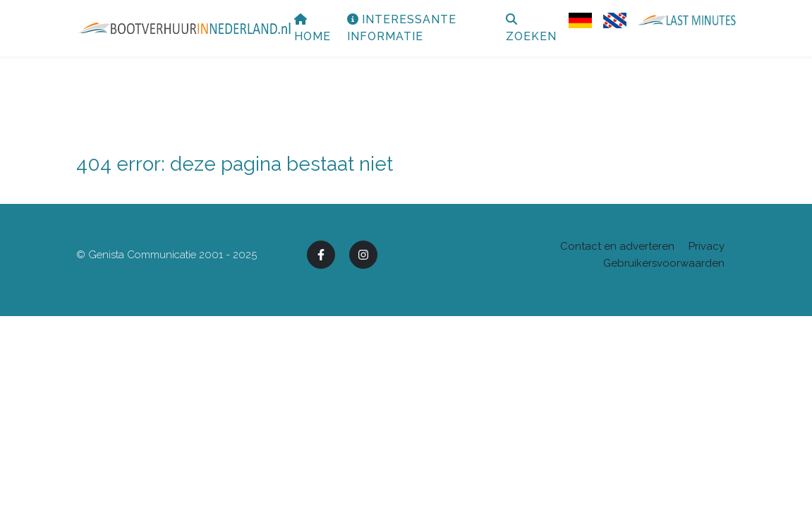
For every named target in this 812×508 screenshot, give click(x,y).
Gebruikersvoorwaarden (664, 263)
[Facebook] (321, 255)
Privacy (707, 246)
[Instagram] (363, 255)
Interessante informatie (462, 42)
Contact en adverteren (617, 246)
